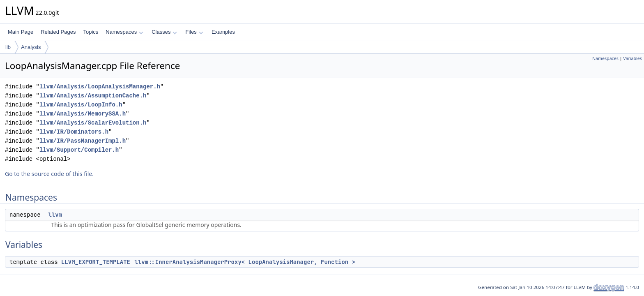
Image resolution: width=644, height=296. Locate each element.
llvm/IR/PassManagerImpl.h (83, 141)
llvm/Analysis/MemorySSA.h (83, 114)
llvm (55, 215)
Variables (632, 58)
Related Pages (58, 32)
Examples (223, 32)
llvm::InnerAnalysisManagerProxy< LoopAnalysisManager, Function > (245, 262)
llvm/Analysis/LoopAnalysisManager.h (100, 87)
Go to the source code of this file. (49, 174)
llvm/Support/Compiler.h (79, 150)
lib (8, 47)
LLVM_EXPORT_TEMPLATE (96, 262)
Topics (91, 32)
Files (194, 32)
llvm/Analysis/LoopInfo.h (81, 105)
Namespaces (124, 32)
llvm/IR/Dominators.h (74, 132)
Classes (164, 32)
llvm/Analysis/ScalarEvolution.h (93, 123)
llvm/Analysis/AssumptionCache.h (93, 96)
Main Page (21, 32)
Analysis (31, 47)
